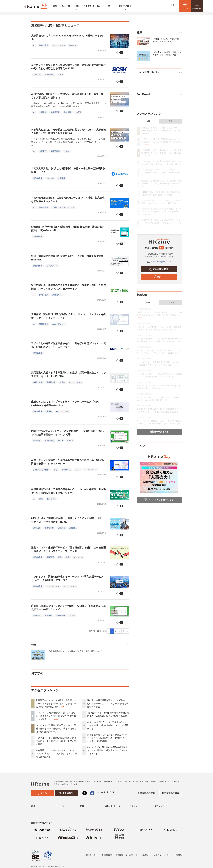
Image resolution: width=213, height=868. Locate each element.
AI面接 (72, 616)
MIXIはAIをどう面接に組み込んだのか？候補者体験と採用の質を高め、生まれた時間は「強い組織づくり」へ (56, 729)
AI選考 (62, 382)
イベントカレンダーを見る (159, 500)
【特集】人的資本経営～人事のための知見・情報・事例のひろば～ (167, 54)
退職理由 (62, 528)
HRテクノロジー (125, 6)
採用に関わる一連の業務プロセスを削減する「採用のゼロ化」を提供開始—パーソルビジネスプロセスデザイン (69, 287)
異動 (60, 557)
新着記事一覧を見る (159, 432)
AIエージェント (59, 45)
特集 (55, 6)
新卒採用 (37, 616)
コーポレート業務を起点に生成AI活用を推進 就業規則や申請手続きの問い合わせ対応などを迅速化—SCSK (69, 67)
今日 (148, 121)
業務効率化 (44, 45)
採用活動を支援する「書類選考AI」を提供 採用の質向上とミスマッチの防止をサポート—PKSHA (69, 374)
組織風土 (73, 528)
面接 (41, 499)
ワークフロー (52, 266)
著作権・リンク (92, 855)
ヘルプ (80, 855)
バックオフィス (53, 586)
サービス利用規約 (143, 855)
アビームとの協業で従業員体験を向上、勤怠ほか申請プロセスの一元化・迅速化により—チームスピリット (69, 345)
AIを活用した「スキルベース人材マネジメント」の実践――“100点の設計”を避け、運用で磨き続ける (56, 754)
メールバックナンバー (159, 262)
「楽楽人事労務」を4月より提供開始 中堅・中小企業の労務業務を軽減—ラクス (68, 170)
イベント (109, 6)
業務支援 (73, 45)
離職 (68, 557)
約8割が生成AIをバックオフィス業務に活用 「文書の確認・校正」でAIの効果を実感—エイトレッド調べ (68, 433)
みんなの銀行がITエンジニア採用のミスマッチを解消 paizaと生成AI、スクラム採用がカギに (108, 725)
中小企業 (50, 178)
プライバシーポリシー (163, 855)
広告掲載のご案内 (171, 793)
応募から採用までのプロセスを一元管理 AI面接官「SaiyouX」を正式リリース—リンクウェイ (68, 608)
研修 (56, 470)
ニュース (66, 6)
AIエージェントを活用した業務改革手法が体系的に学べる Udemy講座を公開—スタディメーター (68, 462)
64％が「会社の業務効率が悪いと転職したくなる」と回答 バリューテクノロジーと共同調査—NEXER (69, 520)
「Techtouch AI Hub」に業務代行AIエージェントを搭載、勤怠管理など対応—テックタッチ (68, 200)
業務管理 (67, 112)
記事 (77, 6)
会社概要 (129, 855)
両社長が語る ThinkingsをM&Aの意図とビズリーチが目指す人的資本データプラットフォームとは (108, 750)
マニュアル (78, 557)
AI (34, 45)
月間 (171, 121)
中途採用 (48, 616)
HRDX (61, 441)
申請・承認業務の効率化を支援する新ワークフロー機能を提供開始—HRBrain (69, 258)
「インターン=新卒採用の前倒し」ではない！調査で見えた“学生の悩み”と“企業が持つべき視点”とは (56, 716)
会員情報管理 (107, 855)
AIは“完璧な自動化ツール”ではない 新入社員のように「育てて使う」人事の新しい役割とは (67, 96)
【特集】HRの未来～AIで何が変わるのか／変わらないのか (167, 40)
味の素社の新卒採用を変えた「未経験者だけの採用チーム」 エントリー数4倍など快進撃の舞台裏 (108, 703)
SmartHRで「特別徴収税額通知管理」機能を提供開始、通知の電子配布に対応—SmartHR (68, 229)
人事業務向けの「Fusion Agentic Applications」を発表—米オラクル (68, 37)
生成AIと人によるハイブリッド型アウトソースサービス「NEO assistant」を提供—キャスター (65, 403)
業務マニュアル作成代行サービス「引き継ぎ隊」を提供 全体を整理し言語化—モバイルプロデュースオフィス (69, 549)
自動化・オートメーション (63, 207)
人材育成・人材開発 (41, 470)
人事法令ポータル (92, 6)
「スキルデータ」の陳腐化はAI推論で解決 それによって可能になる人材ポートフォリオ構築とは (57, 741)
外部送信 (178, 855)
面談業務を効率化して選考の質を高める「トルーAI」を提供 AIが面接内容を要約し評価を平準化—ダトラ (69, 491)
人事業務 (37, 75)
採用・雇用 (44, 295)
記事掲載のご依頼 (146, 793)
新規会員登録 (159, 269)
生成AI (61, 75)
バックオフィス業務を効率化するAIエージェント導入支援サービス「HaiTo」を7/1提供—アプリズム (67, 578)
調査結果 (37, 441)
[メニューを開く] (16, 6)
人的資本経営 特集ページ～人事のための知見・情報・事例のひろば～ (75, 651)
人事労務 (62, 178)
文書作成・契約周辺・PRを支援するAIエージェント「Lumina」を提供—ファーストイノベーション (68, 316)
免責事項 (119, 855)
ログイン (159, 277)
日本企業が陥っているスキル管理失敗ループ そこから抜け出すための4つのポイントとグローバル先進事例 (108, 738)
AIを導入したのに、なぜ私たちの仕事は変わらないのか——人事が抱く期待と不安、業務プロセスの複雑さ (69, 131)
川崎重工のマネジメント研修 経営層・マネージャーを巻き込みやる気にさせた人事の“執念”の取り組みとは (56, 703)
